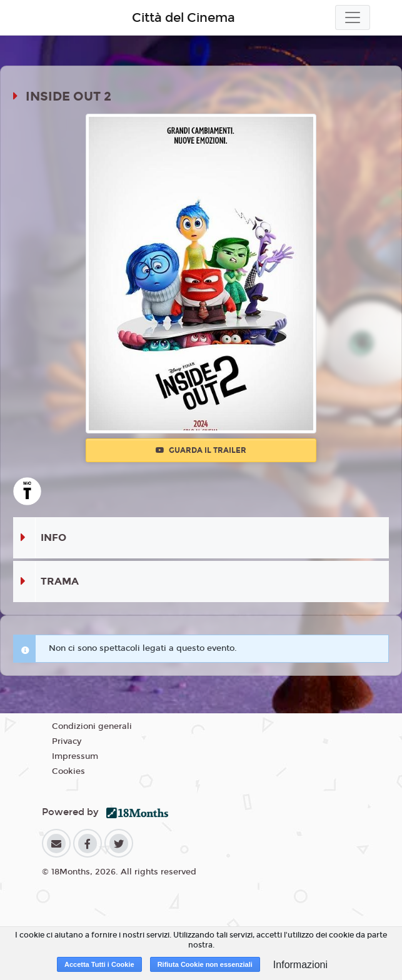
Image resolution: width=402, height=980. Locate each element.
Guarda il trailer (201, 450)
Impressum (75, 756)
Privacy (67, 741)
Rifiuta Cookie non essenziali (205, 964)
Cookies (68, 771)
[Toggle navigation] (353, 17)
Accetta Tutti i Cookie (99, 964)
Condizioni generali (92, 726)
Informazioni (300, 965)
